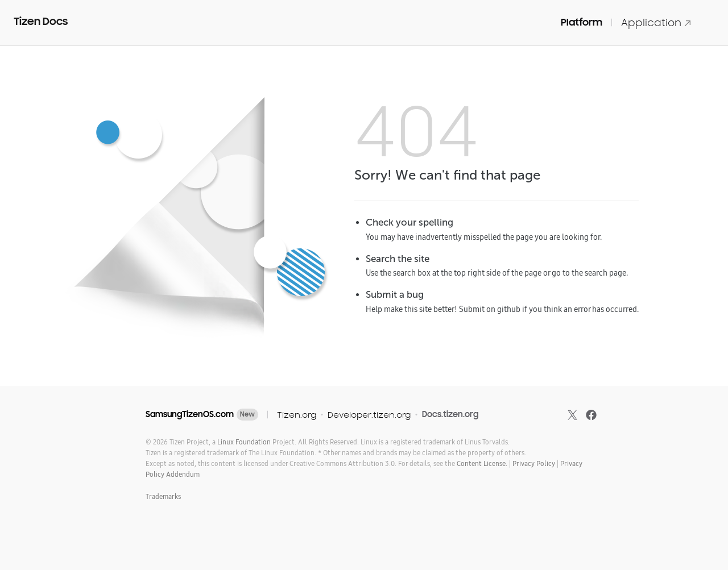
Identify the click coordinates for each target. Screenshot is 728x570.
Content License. (482, 463)
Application (656, 22)
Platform (582, 22)
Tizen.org (297, 415)
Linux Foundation (244, 442)
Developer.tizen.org (369, 415)
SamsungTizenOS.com (190, 414)
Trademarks (163, 496)
